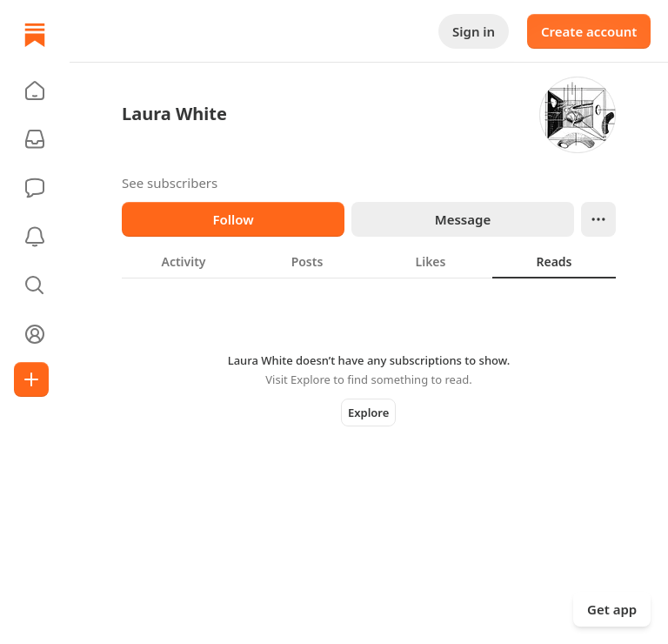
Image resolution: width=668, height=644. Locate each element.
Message (463, 219)
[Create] (31, 379)
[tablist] (369, 261)
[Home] (35, 35)
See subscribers (170, 183)
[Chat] (35, 188)
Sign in (474, 31)
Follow (233, 219)
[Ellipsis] (598, 219)
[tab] (184, 261)
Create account (589, 31)
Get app (612, 609)
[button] (35, 91)
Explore (368, 413)
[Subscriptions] (35, 139)
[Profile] (35, 334)
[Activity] (35, 237)
